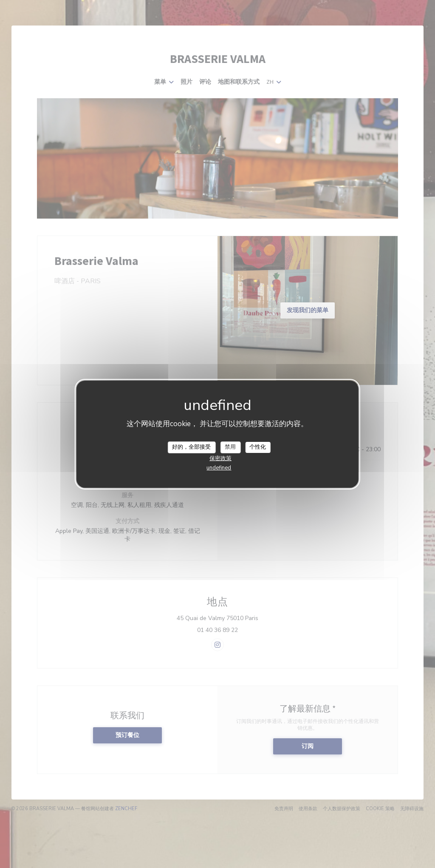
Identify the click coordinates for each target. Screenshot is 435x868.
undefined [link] (219, 468)
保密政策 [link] (220, 458)
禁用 (230, 447)
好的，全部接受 (191, 447)
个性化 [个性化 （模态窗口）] (258, 447)
